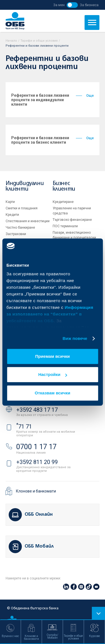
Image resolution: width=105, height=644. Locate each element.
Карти (10, 202)
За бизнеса (89, 5)
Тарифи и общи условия (39, 41)
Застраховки (16, 234)
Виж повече (75, 338)
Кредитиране (63, 202)
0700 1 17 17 (36, 447)
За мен (59, 5)
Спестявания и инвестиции (28, 221)
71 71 (24, 427)
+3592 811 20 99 (37, 462)
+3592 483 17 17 (37, 410)
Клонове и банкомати (36, 491)
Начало (11, 41)
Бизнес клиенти (64, 186)
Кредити (12, 215)
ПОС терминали (65, 226)
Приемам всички (53, 356)
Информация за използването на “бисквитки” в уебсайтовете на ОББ (50, 314)
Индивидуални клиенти (25, 186)
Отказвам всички (53, 393)
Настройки (53, 374)
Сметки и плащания (22, 208)
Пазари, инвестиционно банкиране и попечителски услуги (74, 238)
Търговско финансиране (72, 220)
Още (85, 96)
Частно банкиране (20, 228)
